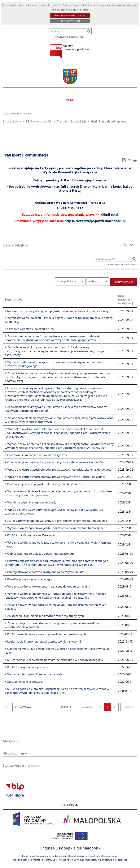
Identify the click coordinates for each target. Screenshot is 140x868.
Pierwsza (85, 708)
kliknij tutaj (109, 215)
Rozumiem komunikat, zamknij (70, 15)
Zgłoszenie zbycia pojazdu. (24, 682)
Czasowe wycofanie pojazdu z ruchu (30, 329)
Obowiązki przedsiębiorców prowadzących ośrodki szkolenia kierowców (54, 463)
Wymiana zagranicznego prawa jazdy (31, 503)
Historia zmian (13, 754)
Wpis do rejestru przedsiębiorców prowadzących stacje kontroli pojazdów (55, 477)
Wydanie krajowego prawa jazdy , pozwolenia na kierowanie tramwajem (54, 528)
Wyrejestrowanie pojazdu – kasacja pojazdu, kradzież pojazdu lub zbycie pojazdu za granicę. (59, 320)
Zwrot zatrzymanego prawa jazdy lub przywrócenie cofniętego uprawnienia (56, 521)
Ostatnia (127, 708)
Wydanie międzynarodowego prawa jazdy (34, 675)
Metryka (9, 741)
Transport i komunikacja (72, 122)
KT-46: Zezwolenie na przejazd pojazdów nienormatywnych (45, 635)
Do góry (70, 805)
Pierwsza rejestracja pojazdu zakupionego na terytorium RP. (45, 484)
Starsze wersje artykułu (20, 766)
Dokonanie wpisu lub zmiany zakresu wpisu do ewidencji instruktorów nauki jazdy (57, 651)
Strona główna (12, 122)
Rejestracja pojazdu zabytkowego (28, 579)
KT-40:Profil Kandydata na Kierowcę (30, 536)
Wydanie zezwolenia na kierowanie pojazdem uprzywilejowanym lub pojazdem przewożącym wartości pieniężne (58, 494)
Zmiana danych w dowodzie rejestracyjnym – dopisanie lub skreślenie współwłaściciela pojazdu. (52, 625)
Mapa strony (15, 796)
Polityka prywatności (70, 21)
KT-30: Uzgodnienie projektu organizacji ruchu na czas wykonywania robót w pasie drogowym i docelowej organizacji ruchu (57, 691)
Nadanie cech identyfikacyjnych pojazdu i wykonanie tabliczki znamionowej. (57, 311)
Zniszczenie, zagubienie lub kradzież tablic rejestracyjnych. (45, 616)
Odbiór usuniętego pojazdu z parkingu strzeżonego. (40, 554)
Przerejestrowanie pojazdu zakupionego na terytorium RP (44, 572)
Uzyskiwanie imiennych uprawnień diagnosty (36, 455)
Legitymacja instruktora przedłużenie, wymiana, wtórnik (43, 642)
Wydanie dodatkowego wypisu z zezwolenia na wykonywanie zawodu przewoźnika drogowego (53, 364)
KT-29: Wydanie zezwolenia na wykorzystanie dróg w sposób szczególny (54, 660)
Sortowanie (124, 282)
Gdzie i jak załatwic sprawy (109, 122)
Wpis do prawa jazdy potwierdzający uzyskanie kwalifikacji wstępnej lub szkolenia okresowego (54, 512)
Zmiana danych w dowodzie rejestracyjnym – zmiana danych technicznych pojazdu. (56, 607)
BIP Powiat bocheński (39, 122)
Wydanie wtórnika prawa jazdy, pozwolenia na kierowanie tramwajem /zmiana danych (58, 545)
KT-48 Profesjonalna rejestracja (26, 667)
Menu (70, 100)
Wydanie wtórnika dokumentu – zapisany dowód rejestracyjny (47, 587)
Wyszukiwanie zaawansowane (70, 37)
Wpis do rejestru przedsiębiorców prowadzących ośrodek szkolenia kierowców (58, 470)
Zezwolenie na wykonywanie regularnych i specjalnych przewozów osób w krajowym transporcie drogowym (56, 409)
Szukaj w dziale (94, 161)
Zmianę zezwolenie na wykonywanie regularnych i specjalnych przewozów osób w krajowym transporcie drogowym (59, 420)
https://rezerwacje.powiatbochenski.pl (95, 221)
